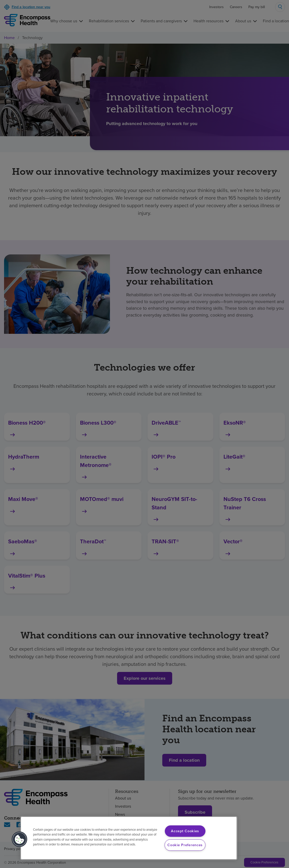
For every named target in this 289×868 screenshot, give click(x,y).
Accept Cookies (185, 831)
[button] (20, 839)
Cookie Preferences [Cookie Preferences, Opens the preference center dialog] (185, 845)
